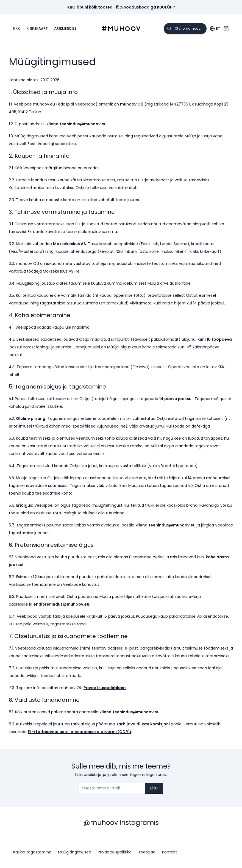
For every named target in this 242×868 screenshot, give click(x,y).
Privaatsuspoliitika (115, 852)
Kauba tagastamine (32, 852)
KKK (16, 29)
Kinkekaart (37, 29)
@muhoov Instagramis (121, 823)
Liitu (154, 788)
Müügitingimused (75, 852)
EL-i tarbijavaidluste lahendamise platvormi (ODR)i (79, 732)
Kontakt (169, 852)
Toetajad (147, 852)
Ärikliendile (65, 29)
